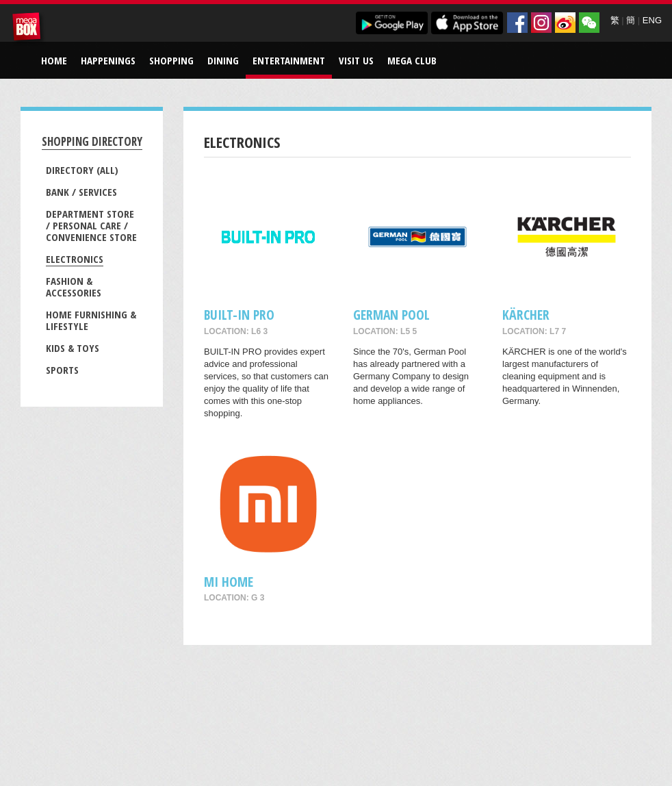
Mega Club (412, 60)
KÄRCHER (526, 315)
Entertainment (289, 60)
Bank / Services (81, 192)
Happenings (108, 60)
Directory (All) (82, 170)
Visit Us (356, 60)
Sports (62, 370)
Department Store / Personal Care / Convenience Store (91, 225)
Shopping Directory (92, 141)
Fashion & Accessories (74, 287)
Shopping (171, 60)
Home (54, 60)
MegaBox (29, 29)
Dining (223, 60)
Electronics (75, 259)
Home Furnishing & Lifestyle (91, 320)
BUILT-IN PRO (239, 315)
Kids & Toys (73, 348)
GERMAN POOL (391, 315)
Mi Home (229, 582)
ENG (652, 20)
